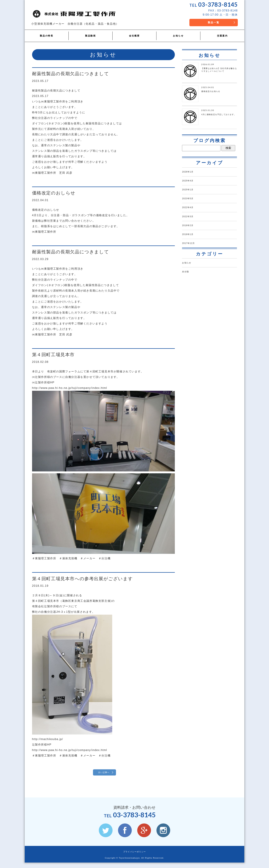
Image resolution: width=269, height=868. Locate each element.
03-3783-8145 (215, 5)
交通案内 (222, 36)
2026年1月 (190, 173)
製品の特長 (47, 36)
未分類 (187, 284)
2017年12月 (190, 253)
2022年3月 (190, 223)
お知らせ (178, 36)
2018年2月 (190, 233)
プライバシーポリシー (134, 857)
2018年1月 (190, 243)
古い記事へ (104, 773)
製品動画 (90, 36)
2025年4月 (190, 183)
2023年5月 (190, 203)
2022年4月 (190, 213)
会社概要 (134, 36)
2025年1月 (190, 193)
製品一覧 (210, 24)
